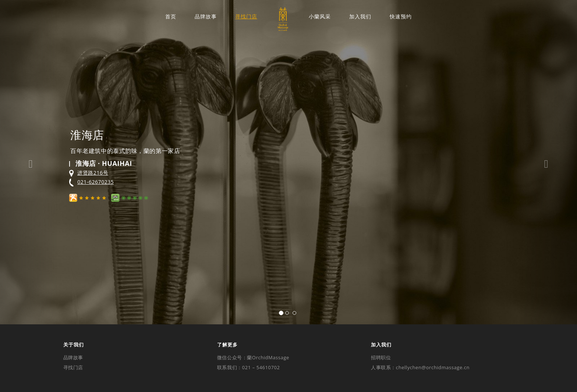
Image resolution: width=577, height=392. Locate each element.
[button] (29, 162)
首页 (171, 17)
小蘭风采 (320, 17)
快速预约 (401, 17)
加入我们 (360, 17)
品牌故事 (206, 17)
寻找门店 (246, 17)
